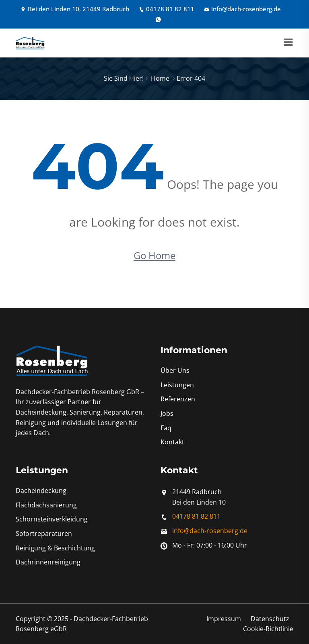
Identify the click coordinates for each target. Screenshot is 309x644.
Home (160, 78)
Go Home (154, 255)
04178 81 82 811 (167, 9)
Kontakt (172, 442)
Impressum (224, 619)
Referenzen (178, 399)
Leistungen (177, 385)
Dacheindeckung (41, 491)
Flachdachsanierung (46, 505)
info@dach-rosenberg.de (242, 9)
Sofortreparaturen (44, 534)
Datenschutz (270, 619)
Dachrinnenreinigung (48, 562)
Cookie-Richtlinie (268, 629)
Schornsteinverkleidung (52, 519)
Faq (166, 428)
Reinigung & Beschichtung (55, 548)
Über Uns (175, 370)
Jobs (167, 413)
